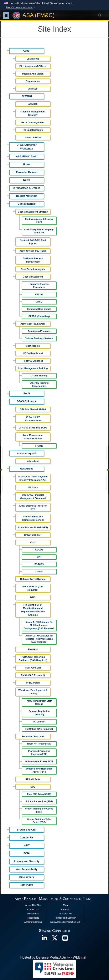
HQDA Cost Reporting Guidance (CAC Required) (33, 659)
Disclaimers (27, 877)
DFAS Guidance (27, 401)
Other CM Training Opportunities (39, 384)
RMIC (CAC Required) (33, 675)
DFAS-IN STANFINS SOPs (33, 428)
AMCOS (39, 550)
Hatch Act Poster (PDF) (39, 744)
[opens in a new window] (44, 939)
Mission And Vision (33, 74)
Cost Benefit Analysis (33, 269)
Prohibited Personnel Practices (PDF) (39, 753)
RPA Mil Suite (33, 779)
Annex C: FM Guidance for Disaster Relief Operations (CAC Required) (39, 639)
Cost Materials (27, 204)
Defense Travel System (33, 579)
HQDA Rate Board (33, 353)
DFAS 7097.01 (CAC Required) (33, 588)
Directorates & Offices (27, 188)
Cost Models (33, 346)
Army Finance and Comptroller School (33, 518)
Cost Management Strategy (33, 212)
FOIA (27, 853)
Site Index (27, 885)
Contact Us (27, 838)
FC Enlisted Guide (33, 130)
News (27, 180)
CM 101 (39, 294)
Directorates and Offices (33, 66)
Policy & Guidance (33, 361)
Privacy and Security (27, 861)
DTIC (33, 597)
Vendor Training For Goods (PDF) (39, 810)
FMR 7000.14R (33, 668)
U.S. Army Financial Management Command (33, 497)
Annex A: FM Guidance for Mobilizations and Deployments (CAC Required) (39, 625)
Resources (27, 469)
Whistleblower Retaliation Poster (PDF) (39, 770)
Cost (33, 542)
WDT (27, 846)
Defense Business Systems (39, 338)
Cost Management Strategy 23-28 (39, 221)
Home (27, 164)
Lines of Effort (33, 137)
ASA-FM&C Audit (27, 157)
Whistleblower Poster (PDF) (39, 761)
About (27, 51)
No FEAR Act (65, 914)
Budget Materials (27, 196)
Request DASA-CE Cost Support (33, 242)
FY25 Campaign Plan (33, 122)
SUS (33, 787)
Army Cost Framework (33, 324)
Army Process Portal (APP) (33, 527)
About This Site (33, 905)
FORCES (39, 564)
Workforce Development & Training (33, 692)
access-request (27, 453)
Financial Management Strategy (33, 113)
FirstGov (33, 649)
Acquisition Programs (39, 331)
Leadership (33, 59)
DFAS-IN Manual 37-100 (33, 409)
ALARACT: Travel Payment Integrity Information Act (33, 478)
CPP (39, 557)
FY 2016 (39, 446)
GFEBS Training (39, 376)
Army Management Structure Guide (33, 437)
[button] (21, 7)
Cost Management (33, 277)
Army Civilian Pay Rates (33, 251)
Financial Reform (27, 172)
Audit (27, 393)
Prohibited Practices (33, 736)
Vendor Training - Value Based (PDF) (39, 821)
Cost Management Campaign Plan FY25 (39, 231)
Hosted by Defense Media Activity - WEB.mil (53, 957)
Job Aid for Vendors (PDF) (39, 801)
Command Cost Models (39, 309)
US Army (33, 487)
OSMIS (39, 572)
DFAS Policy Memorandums (33, 418)
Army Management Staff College (39, 702)
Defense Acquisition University (39, 713)
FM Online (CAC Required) (39, 729)
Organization (33, 81)
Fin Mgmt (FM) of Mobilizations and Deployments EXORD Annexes (33, 610)
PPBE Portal (33, 683)
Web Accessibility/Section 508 (65, 922)
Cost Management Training (33, 368)
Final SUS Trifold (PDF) (39, 794)
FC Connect (39, 722)
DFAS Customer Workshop (27, 147)
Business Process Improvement (33, 260)
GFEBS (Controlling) (39, 316)
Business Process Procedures (39, 286)
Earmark (65, 909)
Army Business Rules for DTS (33, 507)
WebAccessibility (27, 869)
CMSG (39, 302)
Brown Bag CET (33, 535)
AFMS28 (33, 89)
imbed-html (33, 461)
